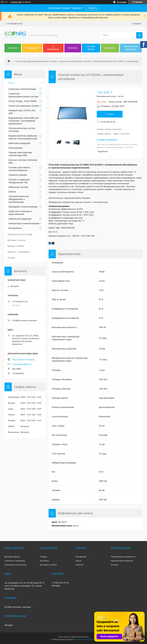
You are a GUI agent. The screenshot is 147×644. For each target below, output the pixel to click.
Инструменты (15, 228)
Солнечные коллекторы (16, 565)
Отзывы (11, 258)
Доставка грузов (12, 557)
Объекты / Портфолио (18, 252)
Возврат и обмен (16, 246)
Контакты (110, 48)
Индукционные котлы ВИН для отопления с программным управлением (24, 121)
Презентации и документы (123, 557)
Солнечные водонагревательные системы (36, 61)
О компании (53, 48)
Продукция (32, 48)
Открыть (92, 8)
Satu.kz (86, 637)
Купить (111, 114)
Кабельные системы (18, 187)
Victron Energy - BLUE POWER (22, 101)
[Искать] (139, 35)
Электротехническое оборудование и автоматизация (19, 199)
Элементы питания (18, 175)
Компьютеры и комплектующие (24, 224)
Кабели (12, 192)
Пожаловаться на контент (85, 640)
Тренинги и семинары (15, 561)
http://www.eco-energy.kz (24, 360)
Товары (11, 83)
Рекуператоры (16, 148)
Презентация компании (122, 561)
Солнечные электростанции (22, 89)
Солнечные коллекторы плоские (75, 61)
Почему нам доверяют (131, 48)
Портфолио (81, 557)
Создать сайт (16, 2)
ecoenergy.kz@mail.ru (22, 364)
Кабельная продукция (19, 143)
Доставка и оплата (16, 240)
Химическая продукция (20, 219)
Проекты (73, 48)
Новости (79, 565)
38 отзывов (122, 2)
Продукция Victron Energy (20, 234)
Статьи (78, 561)
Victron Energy (91, 48)
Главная (13, 48)
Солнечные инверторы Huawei (24, 106)
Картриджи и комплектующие (23, 207)
